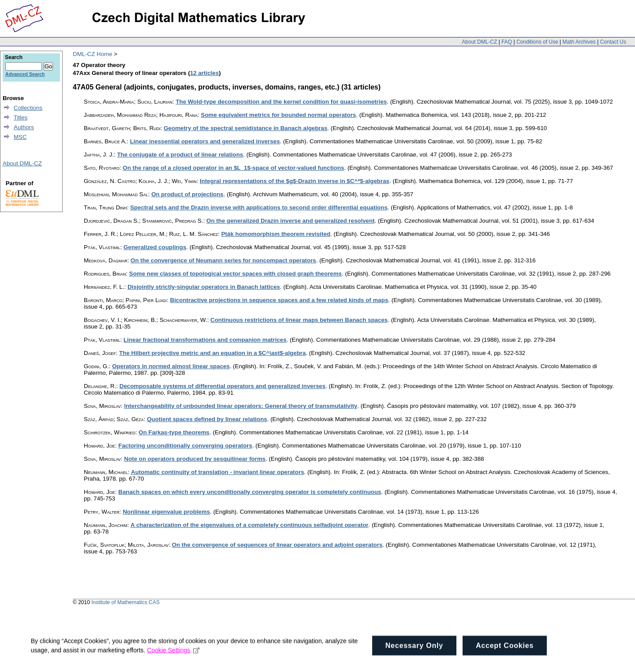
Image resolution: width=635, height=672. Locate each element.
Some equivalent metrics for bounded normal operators (279, 115)
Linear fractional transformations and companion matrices (205, 340)
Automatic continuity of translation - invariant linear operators (218, 472)
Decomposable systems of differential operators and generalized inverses (222, 386)
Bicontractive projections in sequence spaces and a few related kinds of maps (279, 300)
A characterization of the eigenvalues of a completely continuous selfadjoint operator (249, 525)
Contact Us (613, 42)
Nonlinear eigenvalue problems (166, 512)
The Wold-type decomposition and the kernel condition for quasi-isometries (281, 102)
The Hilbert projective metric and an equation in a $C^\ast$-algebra (212, 353)
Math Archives (579, 42)
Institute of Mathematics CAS (125, 602)
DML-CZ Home (93, 54)
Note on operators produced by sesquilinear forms (195, 459)
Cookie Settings (174, 663)
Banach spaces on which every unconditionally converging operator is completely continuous (250, 492)
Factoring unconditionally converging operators (185, 446)
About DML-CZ (479, 42)
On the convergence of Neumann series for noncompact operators (223, 260)
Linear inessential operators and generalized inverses (205, 141)
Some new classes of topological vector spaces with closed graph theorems (235, 274)
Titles (21, 118)
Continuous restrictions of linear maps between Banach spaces (299, 320)
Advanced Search (25, 74)
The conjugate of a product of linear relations (180, 155)
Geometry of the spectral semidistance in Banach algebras (245, 128)
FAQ (507, 42)
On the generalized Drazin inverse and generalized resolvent (290, 221)
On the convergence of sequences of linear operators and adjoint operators (277, 545)
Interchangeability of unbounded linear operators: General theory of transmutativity (241, 406)
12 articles (204, 73)
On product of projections (187, 194)
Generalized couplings (155, 247)
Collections (28, 108)
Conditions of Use (537, 42)
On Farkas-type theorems (174, 432)
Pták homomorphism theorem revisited (276, 234)
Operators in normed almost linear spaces (171, 366)
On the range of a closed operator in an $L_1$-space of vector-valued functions (233, 168)
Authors (24, 127)
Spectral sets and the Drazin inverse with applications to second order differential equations (259, 207)
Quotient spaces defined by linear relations (207, 419)
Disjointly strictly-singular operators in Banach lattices (204, 287)
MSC (20, 137)
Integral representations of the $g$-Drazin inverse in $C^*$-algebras (295, 181)
